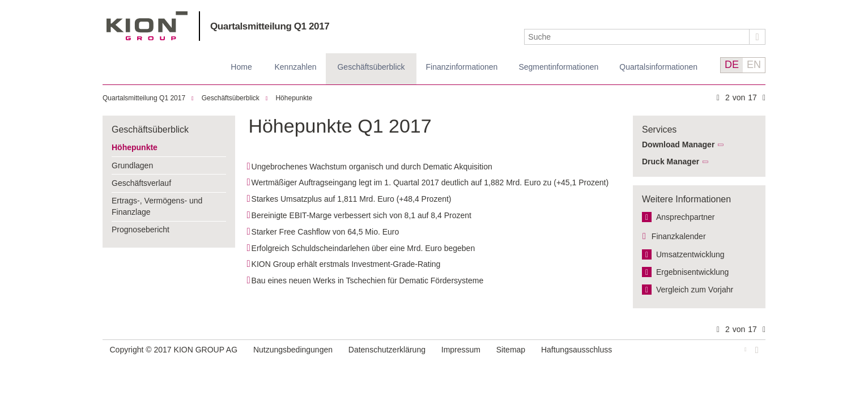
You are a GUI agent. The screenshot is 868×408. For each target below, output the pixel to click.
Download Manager (678, 144)
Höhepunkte (294, 98)
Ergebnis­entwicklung (692, 272)
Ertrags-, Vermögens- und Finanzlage (157, 206)
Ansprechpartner (686, 217)
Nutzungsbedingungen (293, 350)
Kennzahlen (296, 67)
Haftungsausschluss (576, 350)
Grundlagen (132, 165)
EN (754, 65)
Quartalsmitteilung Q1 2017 (270, 26)
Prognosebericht (141, 229)
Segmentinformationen (558, 67)
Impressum (461, 350)
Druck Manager (671, 161)
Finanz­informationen (462, 67)
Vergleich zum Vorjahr (695, 290)
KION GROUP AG (147, 26)
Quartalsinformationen (658, 67)
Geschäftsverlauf (141, 183)
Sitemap (511, 350)
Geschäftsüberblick (371, 67)
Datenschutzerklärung (387, 350)
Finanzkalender (679, 236)
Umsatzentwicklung (690, 254)
